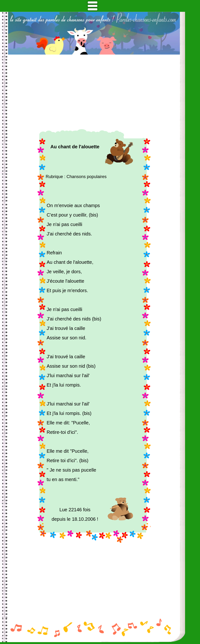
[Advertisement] (94, 92)
